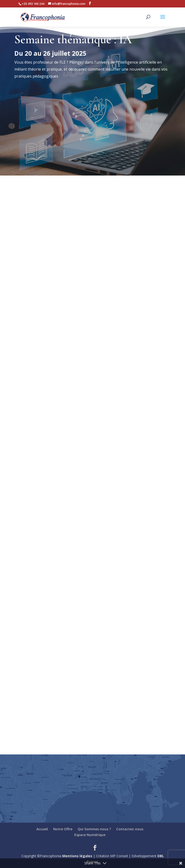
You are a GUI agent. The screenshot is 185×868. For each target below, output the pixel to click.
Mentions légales (77, 856)
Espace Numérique (90, 835)
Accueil (42, 829)
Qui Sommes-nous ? (94, 829)
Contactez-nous (130, 829)
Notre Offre (63, 829)
